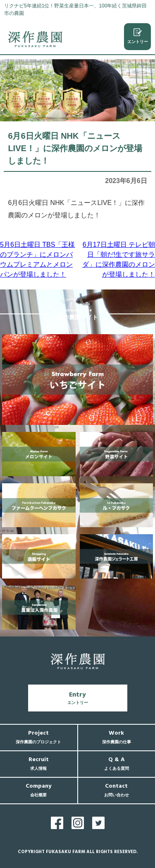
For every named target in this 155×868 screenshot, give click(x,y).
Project (38, 737)
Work (117, 737)
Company (38, 790)
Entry (78, 698)
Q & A (117, 763)
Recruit (39, 763)
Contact (117, 790)
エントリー (138, 36)
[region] (77, 90)
